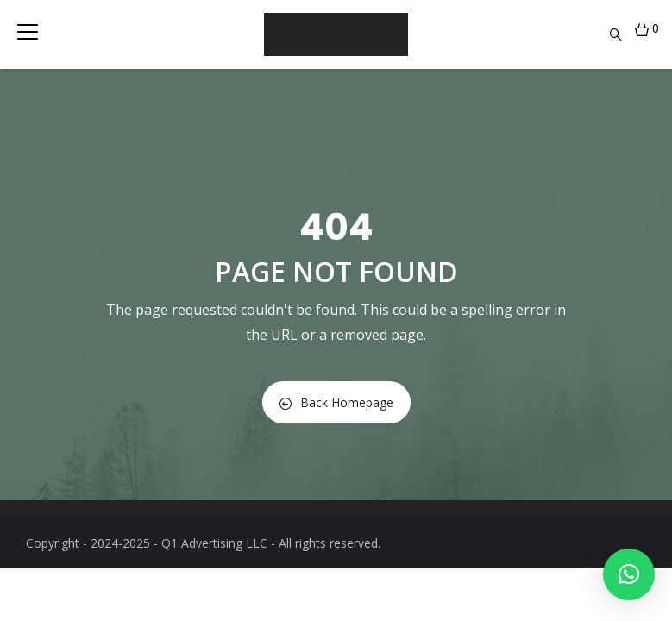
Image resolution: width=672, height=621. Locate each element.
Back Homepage (336, 402)
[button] (629, 574)
